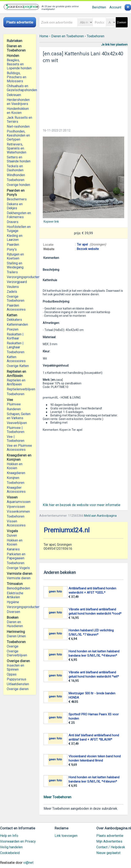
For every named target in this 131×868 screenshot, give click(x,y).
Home (44, 36)
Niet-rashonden (18, 126)
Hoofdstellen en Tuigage (19, 229)
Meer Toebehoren (57, 797)
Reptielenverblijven (20, 389)
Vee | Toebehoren (16, 439)
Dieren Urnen (16, 636)
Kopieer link (51, 222)
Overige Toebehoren (16, 299)
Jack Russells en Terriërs (19, 120)
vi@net (28, 863)
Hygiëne (13, 602)
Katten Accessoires (16, 359)
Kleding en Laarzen (15, 238)
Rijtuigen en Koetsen (15, 256)
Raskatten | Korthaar (15, 336)
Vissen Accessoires (16, 523)
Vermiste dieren (19, 578)
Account (115, 7)
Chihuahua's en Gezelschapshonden (20, 88)
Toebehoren (16, 180)
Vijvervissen (16, 507)
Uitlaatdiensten (18, 684)
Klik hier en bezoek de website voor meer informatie (82, 505)
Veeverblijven (17, 423)
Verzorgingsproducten (20, 277)
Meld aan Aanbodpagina (100, 516)
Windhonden (16, 175)
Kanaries (13, 549)
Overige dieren (18, 689)
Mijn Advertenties (109, 841)
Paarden (13, 245)
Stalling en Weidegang (15, 265)
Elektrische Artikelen (15, 595)
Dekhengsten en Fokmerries (19, 215)
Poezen (13, 329)
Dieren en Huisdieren (15, 624)
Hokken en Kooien (15, 466)
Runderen (14, 409)
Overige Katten (18, 366)
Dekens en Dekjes (15, 206)
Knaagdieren (16, 473)
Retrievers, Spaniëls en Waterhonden (17, 148)
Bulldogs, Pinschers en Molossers (17, 77)
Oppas (12, 674)
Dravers (13, 222)
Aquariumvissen (19, 502)
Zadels (12, 292)
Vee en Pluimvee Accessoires (19, 448)
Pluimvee (14, 404)
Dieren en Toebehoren (68, 36)
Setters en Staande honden (19, 159)
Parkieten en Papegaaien (16, 556)
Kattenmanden (17, 324)
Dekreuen (14, 95)
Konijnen (13, 478)
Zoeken (122, 22)
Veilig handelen (11, 847)
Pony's (12, 249)
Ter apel (82, 244)
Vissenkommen (18, 511)
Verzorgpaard (17, 282)
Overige (13, 646)
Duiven (12, 535)
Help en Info (9, 836)
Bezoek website (88, 249)
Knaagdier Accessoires (16, 490)
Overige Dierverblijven (17, 653)
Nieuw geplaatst (108, 853)
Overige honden (18, 185)
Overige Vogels (18, 568)
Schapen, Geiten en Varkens (19, 416)
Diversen (13, 612)
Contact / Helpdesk (111, 847)
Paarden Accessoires (16, 307)
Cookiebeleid (10, 853)
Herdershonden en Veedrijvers (18, 102)
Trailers (12, 272)
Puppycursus (17, 679)
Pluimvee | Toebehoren (16, 430)
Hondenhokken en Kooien (18, 111)
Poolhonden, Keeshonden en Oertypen (18, 135)
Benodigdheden (18, 588)
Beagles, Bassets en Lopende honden (19, 64)
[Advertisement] (83, 95)
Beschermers (17, 199)
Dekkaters (14, 320)
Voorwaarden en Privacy (18, 841)
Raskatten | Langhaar (15, 345)
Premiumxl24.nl (67, 530)
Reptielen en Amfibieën (16, 382)
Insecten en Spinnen (15, 667)
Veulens (13, 287)
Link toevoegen (66, 836)
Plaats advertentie (110, 836)
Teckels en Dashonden (15, 168)
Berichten (99, 7)
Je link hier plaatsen (114, 45)
